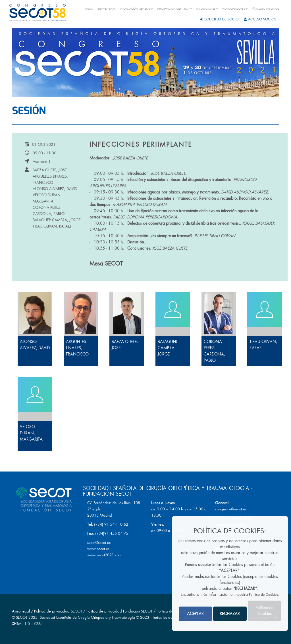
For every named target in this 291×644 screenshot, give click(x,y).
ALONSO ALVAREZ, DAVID (55, 189)
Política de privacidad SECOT (58, 611)
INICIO (89, 9)
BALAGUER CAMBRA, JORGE (57, 220)
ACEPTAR (195, 614)
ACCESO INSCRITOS (266, 9)
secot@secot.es (99, 543)
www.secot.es (98, 549)
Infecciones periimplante (141, 145)
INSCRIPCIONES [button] (207, 9)
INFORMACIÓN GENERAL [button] (136, 9)
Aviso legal (21, 611)
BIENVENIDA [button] (106, 9)
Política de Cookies (263, 595)
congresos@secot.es (231, 509)
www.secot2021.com (104, 555)
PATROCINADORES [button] (235, 9)
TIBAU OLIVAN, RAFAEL (52, 226)
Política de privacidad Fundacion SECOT (119, 611)
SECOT (22, 617)
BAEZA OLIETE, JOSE (50, 170)
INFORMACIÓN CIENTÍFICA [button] (175, 9)
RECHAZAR (230, 614)
